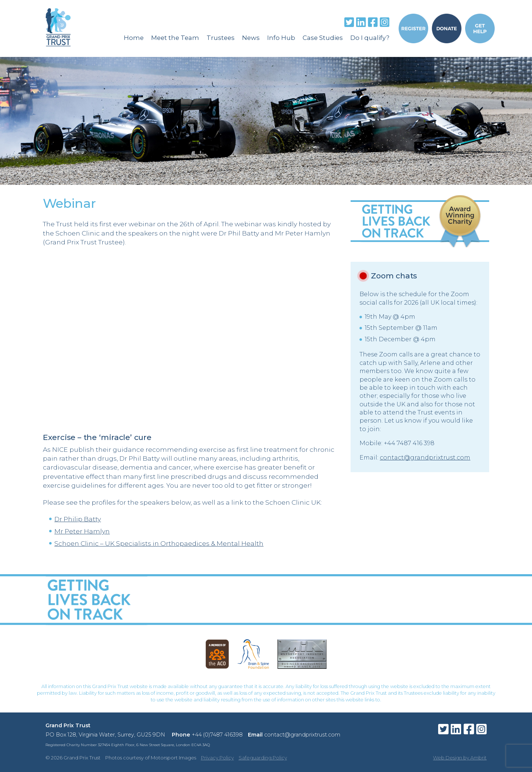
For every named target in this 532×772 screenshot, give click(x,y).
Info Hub (281, 38)
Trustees (221, 38)
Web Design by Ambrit (460, 758)
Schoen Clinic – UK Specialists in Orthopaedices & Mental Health (159, 543)
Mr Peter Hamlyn (82, 531)
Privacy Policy (217, 758)
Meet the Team (175, 38)
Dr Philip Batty (78, 519)
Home (134, 38)
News (251, 38)
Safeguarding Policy (263, 758)
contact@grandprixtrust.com (425, 458)
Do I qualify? (370, 38)
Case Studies (323, 38)
